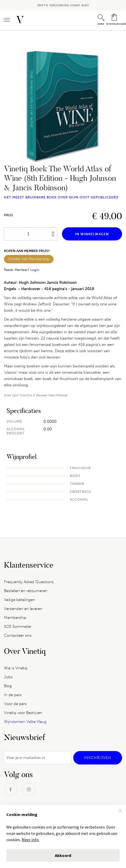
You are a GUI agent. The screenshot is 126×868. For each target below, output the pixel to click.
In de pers (13, 695)
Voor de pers (15, 704)
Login (35, 270)
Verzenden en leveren (23, 609)
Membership (15, 618)
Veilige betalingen (20, 600)
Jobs (8, 677)
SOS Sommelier (18, 626)
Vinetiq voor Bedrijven (23, 713)
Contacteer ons (18, 635)
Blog (8, 686)
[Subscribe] (98, 758)
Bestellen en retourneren (26, 591)
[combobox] (63, 22)
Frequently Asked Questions (29, 582)
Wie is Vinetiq (16, 668)
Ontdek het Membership (29, 259)
